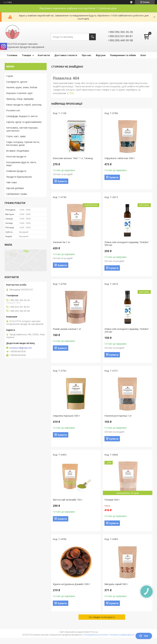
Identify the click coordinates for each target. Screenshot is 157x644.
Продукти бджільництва (19, 177)
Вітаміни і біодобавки (18, 151)
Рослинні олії (13, 110)
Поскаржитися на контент (96, 635)
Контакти (44, 55)
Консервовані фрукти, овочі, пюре (21, 164)
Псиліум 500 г (112, 500)
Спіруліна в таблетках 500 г (120, 158)
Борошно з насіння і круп (19, 93)
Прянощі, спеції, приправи (20, 99)
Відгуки (101, 55)
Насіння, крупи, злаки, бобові (22, 87)
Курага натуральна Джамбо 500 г (72, 584)
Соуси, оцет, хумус (16, 136)
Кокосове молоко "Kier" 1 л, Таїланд (73, 158)
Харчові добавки (15, 188)
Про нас (87, 55)
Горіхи (10, 76)
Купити (62, 181)
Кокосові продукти (16, 156)
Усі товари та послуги (101, 617)
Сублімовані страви (17, 194)
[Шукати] (92, 37)
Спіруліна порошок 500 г (66, 416)
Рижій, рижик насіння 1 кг (67, 329)
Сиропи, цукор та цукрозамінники (24, 122)
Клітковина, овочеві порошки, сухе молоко (22, 129)
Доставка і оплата (66, 55)
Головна (12, 55)
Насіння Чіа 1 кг (61, 242)
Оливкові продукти (16, 171)
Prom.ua (94, 632)
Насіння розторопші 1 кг (118, 416)
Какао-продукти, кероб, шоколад (24, 105)
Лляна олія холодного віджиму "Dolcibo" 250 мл (127, 330)
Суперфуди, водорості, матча (22, 116)
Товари (26, 55)
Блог (143, 55)
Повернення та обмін (123, 55)
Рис (72, 93)
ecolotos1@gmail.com (21, 348)
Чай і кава (11, 182)
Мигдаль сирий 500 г (116, 584)
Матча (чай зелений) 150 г (68, 500)
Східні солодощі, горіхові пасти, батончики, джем (23, 143)
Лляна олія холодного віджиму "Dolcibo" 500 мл (127, 243)
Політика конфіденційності (122, 635)
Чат (144, 636)
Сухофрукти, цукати (17, 82)
